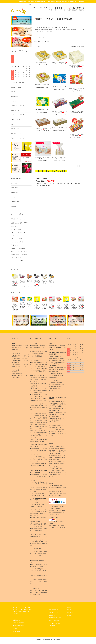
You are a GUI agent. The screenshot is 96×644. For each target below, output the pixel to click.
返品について (52, 615)
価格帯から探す (30, 5)
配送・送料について (53, 612)
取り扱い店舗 (14, 245)
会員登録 (81, 2)
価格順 (79, 47)
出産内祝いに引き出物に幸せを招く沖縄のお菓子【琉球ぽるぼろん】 (21, 223)
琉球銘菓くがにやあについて (18, 219)
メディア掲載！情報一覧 (17, 242)
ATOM (53, 626)
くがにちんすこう (15, 236)
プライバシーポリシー (54, 620)
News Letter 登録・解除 (39, 8)
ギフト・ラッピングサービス (18, 233)
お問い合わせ (49, 8)
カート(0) (81, 3)
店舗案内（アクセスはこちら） (19, 248)
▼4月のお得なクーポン (17, 257)
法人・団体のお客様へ (16, 230)
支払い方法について (53, 610)
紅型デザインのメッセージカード (19, 251)
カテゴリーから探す (20, 5)
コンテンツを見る (40, 5)
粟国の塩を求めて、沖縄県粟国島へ (20, 254)
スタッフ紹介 (14, 227)
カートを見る (70, 612)
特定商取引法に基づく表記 (55, 618)
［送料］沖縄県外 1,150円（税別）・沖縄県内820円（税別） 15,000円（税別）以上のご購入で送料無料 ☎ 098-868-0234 (47, 2)
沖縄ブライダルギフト (42, 37)
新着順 (83, 47)
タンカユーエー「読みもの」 (18, 260)
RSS (50, 626)
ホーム (13, 5)
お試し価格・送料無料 (16, 239)
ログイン (73, 3)
